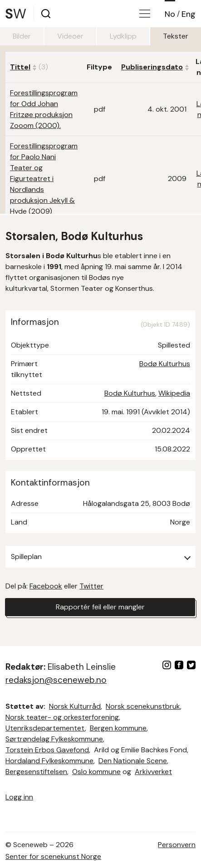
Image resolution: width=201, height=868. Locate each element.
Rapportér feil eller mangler (100, 607)
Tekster (176, 36)
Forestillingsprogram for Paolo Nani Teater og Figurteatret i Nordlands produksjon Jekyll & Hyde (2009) (44, 179)
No (170, 14)
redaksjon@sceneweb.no (56, 680)
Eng (189, 14)
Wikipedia (174, 393)
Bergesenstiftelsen (36, 772)
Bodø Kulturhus (165, 364)
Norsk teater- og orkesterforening (62, 717)
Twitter (91, 586)
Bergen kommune (118, 728)
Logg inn (19, 797)
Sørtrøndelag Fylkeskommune (54, 739)
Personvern (177, 845)
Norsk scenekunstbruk (143, 706)
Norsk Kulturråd (75, 706)
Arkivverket (153, 772)
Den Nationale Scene (133, 761)
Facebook (46, 586)
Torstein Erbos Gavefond (47, 750)
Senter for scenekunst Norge (53, 856)
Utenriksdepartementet (45, 728)
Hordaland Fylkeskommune (49, 761)
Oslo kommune (96, 772)
